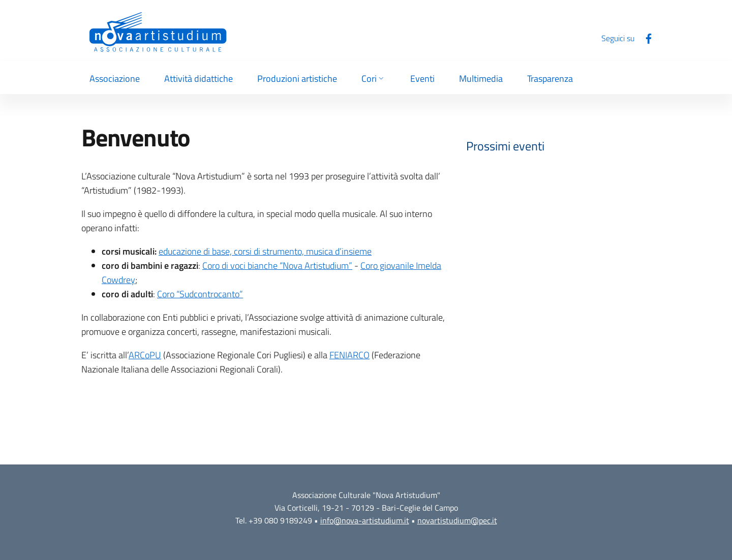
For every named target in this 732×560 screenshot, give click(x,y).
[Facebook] (645, 38)
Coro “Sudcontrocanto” (200, 294)
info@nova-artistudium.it (365, 520)
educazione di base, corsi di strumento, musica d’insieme (265, 251)
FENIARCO (349, 355)
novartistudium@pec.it (457, 520)
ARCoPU (145, 355)
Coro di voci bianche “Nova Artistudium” (277, 266)
